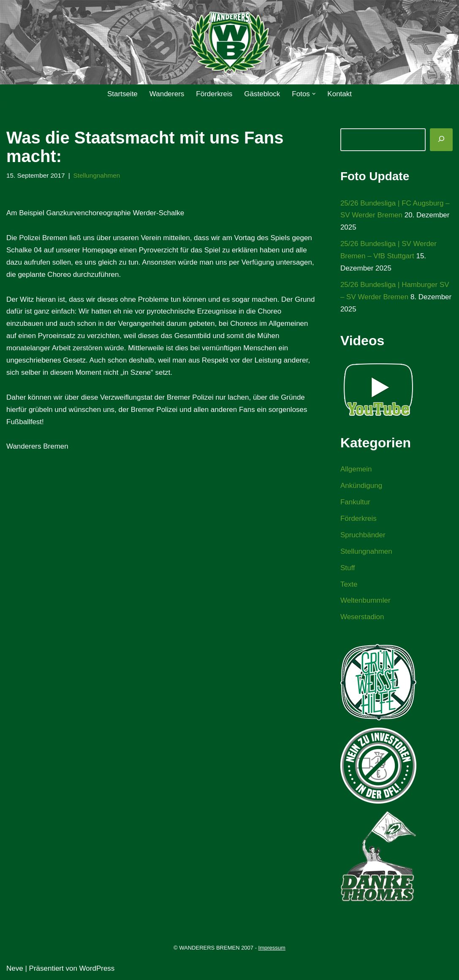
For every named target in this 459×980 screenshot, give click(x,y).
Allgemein (356, 469)
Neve (15, 968)
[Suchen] (441, 140)
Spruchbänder (363, 535)
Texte (349, 584)
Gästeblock (262, 94)
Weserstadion (362, 617)
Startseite (122, 94)
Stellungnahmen (97, 175)
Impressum (272, 948)
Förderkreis (214, 94)
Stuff (348, 568)
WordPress (97, 968)
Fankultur (355, 502)
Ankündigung (361, 486)
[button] (314, 94)
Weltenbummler (365, 600)
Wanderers (167, 94)
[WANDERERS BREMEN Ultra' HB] (230, 42)
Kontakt (339, 94)
